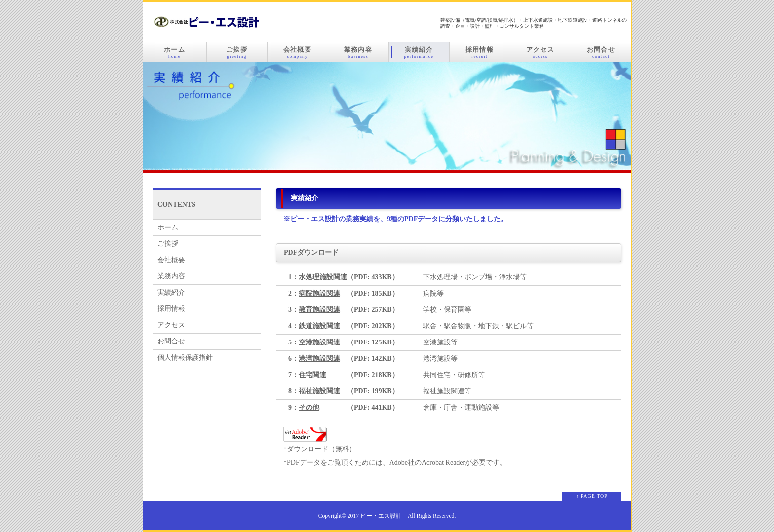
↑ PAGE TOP (592, 496)
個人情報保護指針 (185, 358)
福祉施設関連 (319, 391)
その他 (309, 407)
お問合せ (601, 52)
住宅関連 (312, 375)
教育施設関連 (319, 310)
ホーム (175, 52)
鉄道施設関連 (319, 326)
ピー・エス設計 (381, 516)
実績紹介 (419, 52)
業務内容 (358, 52)
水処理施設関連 (323, 277)
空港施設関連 (319, 342)
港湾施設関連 (319, 359)
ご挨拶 (237, 52)
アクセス (541, 52)
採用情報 (480, 52)
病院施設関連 (319, 293)
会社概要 (298, 52)
